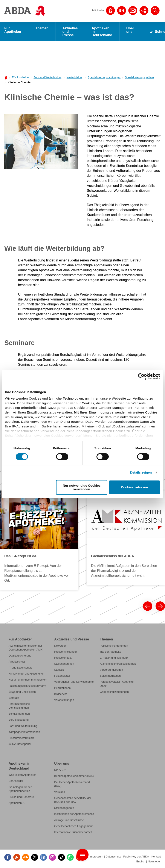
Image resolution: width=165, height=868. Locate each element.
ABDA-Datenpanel (20, 744)
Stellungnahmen (64, 664)
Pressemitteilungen (66, 652)
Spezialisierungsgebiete (139, 77)
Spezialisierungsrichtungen (104, 77)
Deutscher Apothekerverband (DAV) (72, 784)
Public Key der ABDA (136, 857)
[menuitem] (19, 77)
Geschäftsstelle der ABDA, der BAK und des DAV (73, 800)
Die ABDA (60, 770)
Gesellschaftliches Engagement (73, 826)
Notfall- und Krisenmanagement (28, 680)
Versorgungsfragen (111, 670)
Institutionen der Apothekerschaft (74, 814)
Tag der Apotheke (110, 652)
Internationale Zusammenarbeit (73, 832)
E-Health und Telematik (114, 658)
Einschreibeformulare (22, 738)
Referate (14, 698)
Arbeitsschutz (17, 662)
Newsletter (154, 861)
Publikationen (62, 688)
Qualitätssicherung (20, 656)
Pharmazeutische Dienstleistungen (19, 706)
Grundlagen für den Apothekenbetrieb (20, 789)
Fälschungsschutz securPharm (27, 686)
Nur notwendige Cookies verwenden (82, 487)
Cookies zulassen (134, 487)
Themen (42, 28)
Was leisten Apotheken (22, 775)
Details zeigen (141, 472)
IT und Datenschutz (20, 668)
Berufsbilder (16, 781)
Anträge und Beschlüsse (69, 820)
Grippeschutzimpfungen (114, 692)
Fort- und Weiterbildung (48, 77)
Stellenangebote (64, 808)
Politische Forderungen (114, 646)
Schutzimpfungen (19, 714)
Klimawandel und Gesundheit (26, 674)
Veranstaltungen (64, 700)
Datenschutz (113, 857)
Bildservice (61, 694)
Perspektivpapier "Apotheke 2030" (117, 684)
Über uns (130, 30)
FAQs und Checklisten (22, 692)
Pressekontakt (63, 658)
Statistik (59, 670)
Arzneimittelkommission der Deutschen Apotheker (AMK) (26, 648)
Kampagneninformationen (24, 732)
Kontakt (156, 857)
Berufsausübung (19, 720)
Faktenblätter (62, 676)
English (141, 861)
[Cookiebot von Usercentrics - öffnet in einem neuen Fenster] (141, 376)
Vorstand (60, 792)
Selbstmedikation (110, 676)
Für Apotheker (13, 30)
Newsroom (61, 646)
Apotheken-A (17, 803)
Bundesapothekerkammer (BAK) (74, 776)
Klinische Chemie (19, 82)
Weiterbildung (75, 77)
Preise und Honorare (21, 797)
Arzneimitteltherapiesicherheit (118, 664)
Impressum (96, 857)
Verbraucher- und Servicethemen (74, 682)
